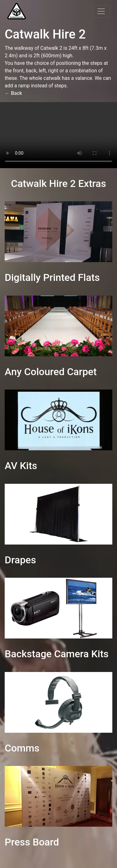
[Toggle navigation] (101, 11)
